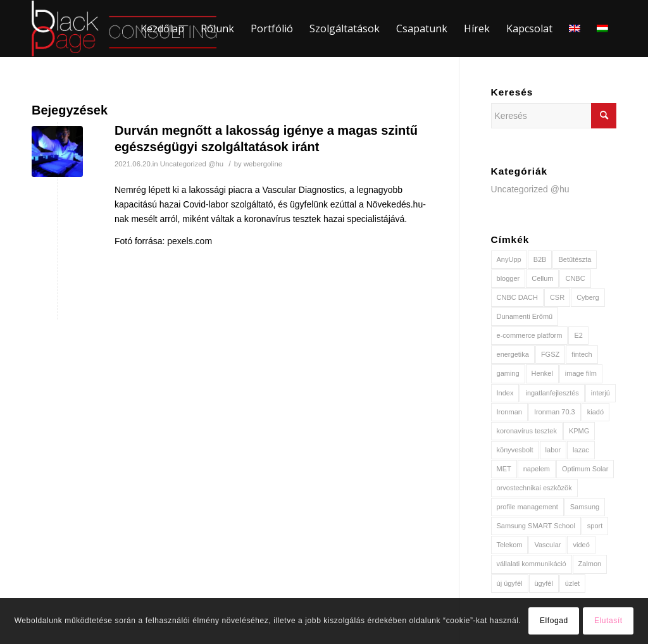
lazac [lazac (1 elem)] (581, 450)
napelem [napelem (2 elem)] (537, 469)
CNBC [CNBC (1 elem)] (575, 278)
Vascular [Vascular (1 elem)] (547, 545)
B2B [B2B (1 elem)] (540, 259)
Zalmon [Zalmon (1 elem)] (590, 564)
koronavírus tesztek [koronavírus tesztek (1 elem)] (527, 431)
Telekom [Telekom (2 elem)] (510, 545)
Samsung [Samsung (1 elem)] (585, 507)
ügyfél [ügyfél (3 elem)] (544, 583)
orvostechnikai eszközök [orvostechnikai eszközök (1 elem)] (534, 488)
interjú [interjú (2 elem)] (601, 393)
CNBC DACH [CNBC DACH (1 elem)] (517, 297)
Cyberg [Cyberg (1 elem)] (588, 297)
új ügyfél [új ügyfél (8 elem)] (510, 583)
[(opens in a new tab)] (57, 152)
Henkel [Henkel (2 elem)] (542, 373)
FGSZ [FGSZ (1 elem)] (550, 354)
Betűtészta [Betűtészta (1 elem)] (575, 259)
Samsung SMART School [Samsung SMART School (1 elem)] (536, 526)
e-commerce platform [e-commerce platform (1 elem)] (530, 335)
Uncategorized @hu (192, 164)
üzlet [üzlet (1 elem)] (572, 583)
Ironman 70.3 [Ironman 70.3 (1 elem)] (555, 412)
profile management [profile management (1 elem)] (527, 507)
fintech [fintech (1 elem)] (582, 354)
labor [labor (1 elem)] (553, 450)
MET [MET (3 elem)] (504, 469)
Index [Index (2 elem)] (505, 393)
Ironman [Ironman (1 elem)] (509, 412)
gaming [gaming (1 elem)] (508, 373)
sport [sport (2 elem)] (595, 526)
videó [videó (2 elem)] (581, 545)
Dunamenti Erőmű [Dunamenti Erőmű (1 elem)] (525, 316)
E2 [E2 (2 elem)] (578, 335)
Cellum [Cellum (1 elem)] (542, 278)
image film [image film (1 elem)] (581, 373)
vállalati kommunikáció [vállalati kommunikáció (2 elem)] (532, 564)
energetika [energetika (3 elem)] (513, 354)
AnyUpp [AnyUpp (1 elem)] (509, 259)
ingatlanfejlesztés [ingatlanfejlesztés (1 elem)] (552, 393)
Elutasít (608, 621)
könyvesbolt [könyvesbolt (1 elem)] (515, 450)
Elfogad (554, 621)
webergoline (263, 164)
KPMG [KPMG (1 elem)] (579, 431)
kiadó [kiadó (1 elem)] (595, 412)
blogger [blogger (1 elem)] (508, 278)
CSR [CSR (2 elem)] (557, 297)
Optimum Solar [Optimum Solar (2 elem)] (585, 469)
